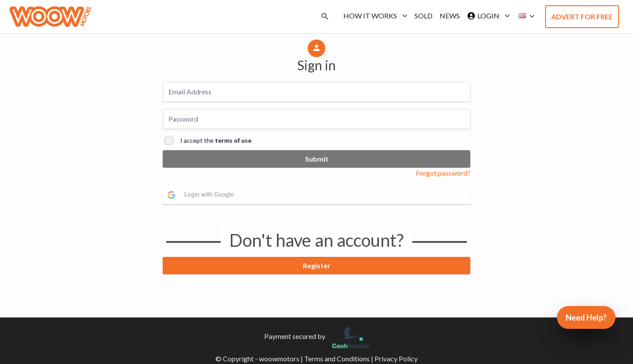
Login (487, 16)
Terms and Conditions (337, 359)
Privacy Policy (396, 359)
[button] (524, 16)
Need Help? (586, 317)
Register (317, 265)
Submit (317, 159)
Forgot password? (443, 173)
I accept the (216, 140)
